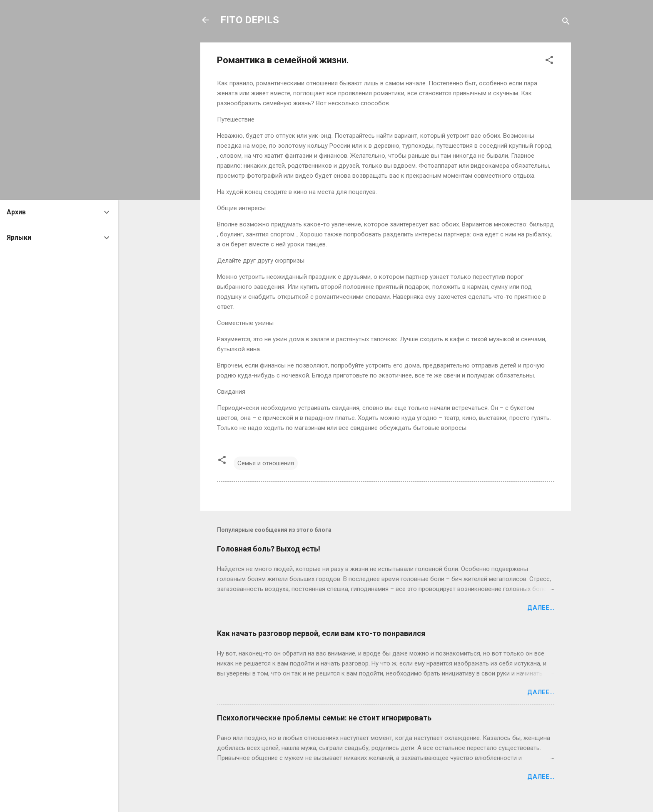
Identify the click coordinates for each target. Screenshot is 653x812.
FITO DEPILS (250, 20)
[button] (549, 61)
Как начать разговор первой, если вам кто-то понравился (321, 633)
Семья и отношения (266, 463)
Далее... (541, 608)
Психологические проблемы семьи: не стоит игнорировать (324, 718)
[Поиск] (566, 23)
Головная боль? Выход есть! (269, 549)
